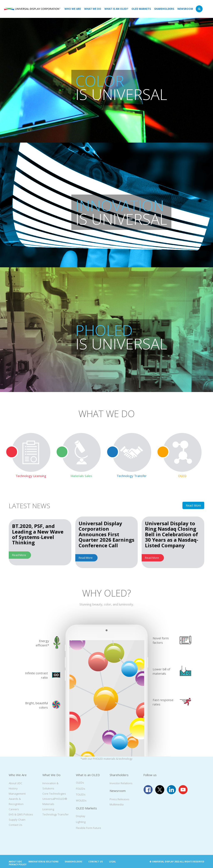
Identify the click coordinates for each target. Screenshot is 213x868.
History (13, 788)
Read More (193, 505)
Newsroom (185, 9)
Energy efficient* (42, 643)
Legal (112, 862)
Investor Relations (121, 783)
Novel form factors (161, 640)
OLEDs (80, 783)
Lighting (81, 822)
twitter (160, 790)
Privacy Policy (18, 864)
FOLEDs (81, 789)
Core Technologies (54, 794)
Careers (14, 809)
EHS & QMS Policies (21, 814)
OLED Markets (141, 9)
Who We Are (73, 9)
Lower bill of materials (161, 671)
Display (81, 816)
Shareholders (164, 9)
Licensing (48, 809)
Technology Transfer (56, 814)
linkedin (171, 790)
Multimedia (117, 804)
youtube (183, 790)
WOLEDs (81, 800)
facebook (148, 790)
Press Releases (120, 799)
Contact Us (15, 825)
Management (17, 794)
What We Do (93, 9)
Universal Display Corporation (32, 9)
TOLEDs (81, 794)
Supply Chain (17, 820)
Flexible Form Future (89, 828)
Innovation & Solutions (43, 862)
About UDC (15, 783)
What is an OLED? (116, 9)
